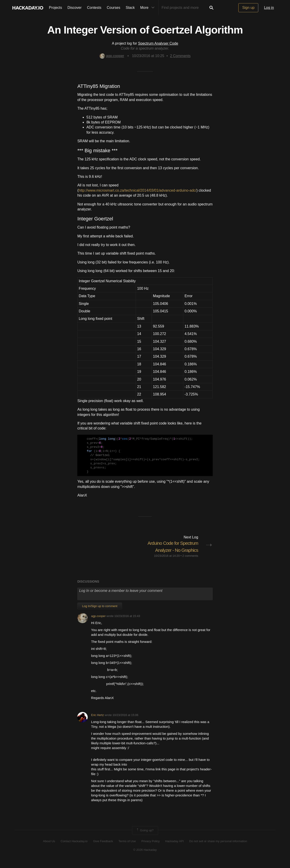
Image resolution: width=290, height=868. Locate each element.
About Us (49, 848)
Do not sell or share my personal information (218, 848)
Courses (114, 8)
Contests (94, 8)
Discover (75, 8)
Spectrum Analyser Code (158, 43)
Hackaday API (174, 848)
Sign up (248, 8)
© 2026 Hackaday (145, 857)
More (148, 8)
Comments (180, 56)
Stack (130, 8)
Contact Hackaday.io (74, 848)
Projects (56, 8)
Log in (269, 8)
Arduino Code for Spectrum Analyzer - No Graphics (174, 550)
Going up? (145, 837)
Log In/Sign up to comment (100, 613)
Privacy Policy (151, 848)
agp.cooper (112, 56)
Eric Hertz (97, 722)
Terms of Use (127, 848)
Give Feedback (103, 848)
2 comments (190, 563)
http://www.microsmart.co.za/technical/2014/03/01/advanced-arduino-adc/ (138, 190)
